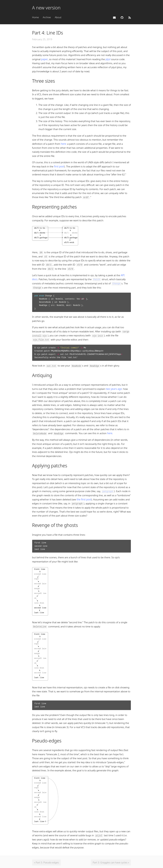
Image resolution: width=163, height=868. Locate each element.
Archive (47, 17)
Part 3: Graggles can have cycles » (110, 861)
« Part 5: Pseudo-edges (47, 861)
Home (35, 17)
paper (44, 59)
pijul (108, 59)
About (58, 17)
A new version (46, 8)
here (63, 144)
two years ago (114, 388)
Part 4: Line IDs (48, 33)
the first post (84, 498)
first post (59, 166)
